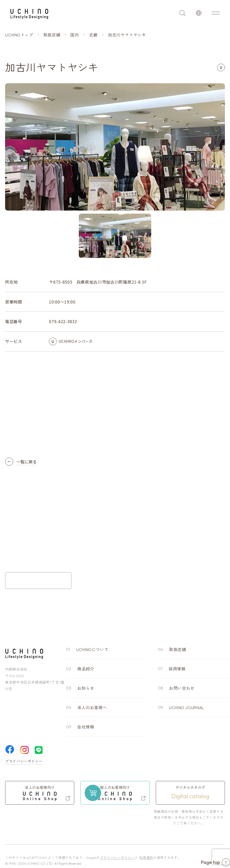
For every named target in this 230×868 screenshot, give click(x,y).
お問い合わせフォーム (38, 581)
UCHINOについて (92, 649)
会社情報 (86, 727)
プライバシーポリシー (24, 761)
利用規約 (146, 857)
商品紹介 (86, 669)
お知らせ (86, 688)
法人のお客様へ (92, 707)
